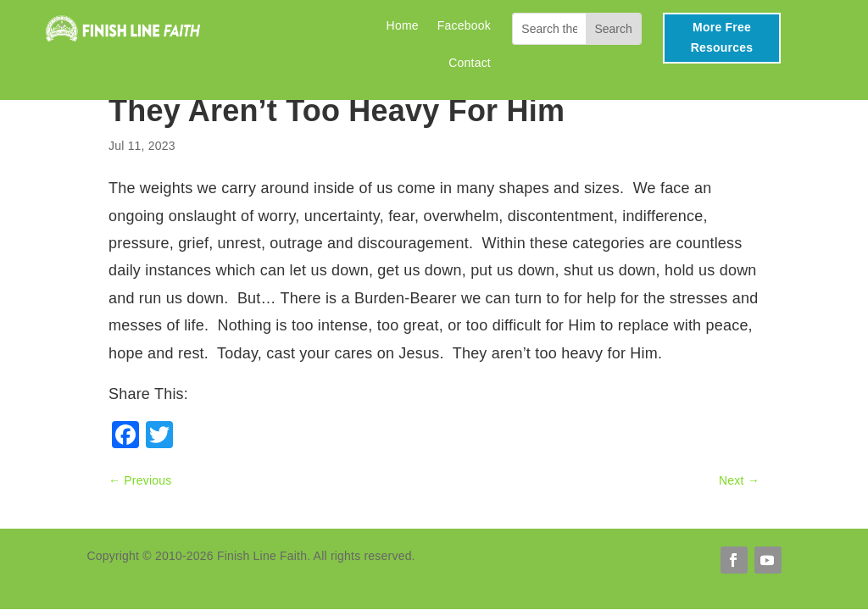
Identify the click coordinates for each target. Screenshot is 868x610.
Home (403, 26)
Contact (470, 63)
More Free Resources (722, 37)
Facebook (464, 26)
